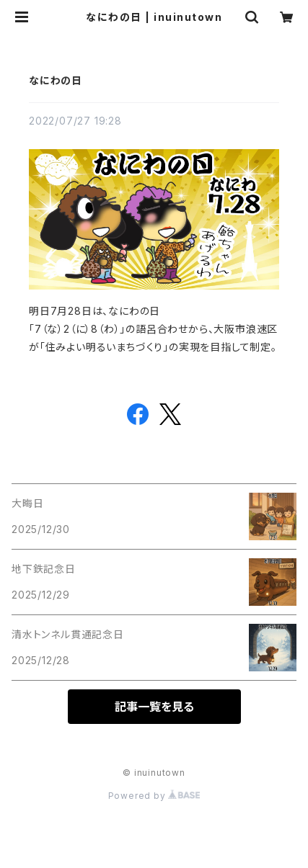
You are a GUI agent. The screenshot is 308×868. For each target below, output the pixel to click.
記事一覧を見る (154, 707)
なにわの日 (56, 80)
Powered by (154, 796)
